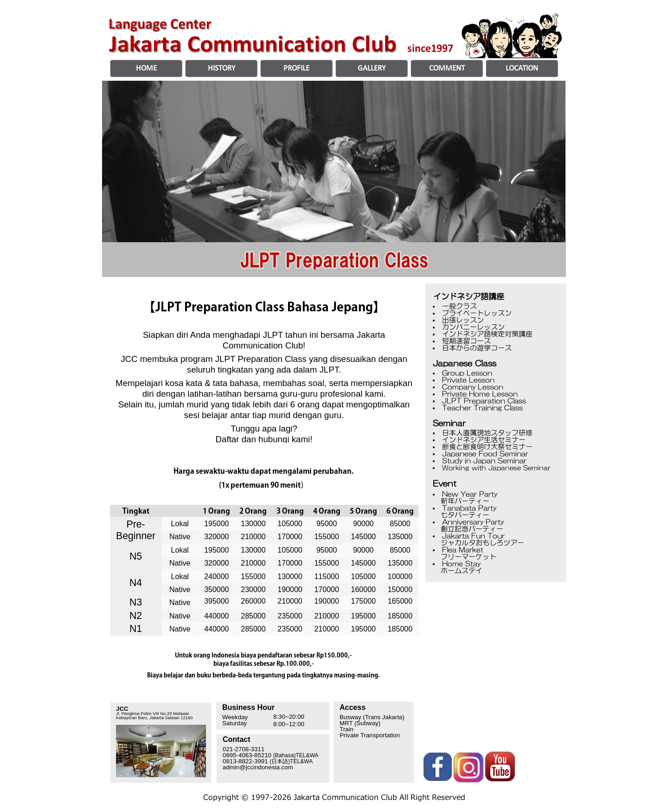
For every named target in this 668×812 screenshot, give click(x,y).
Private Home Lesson (480, 394)
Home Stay (461, 564)
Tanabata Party (469, 508)
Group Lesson (467, 373)
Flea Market (463, 550)
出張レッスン (463, 320)
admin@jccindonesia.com (258, 767)
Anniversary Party (472, 522)
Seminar (449, 423)
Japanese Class (465, 363)
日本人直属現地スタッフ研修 (487, 433)
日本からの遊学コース (477, 348)
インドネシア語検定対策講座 (487, 334)
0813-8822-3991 (245, 761)
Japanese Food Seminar (485, 454)
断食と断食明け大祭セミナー (487, 447)
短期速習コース (466, 341)
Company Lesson (473, 387)
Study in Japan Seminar (484, 461)
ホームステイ (450, 570)
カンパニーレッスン (473, 327)
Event (445, 483)
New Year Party (470, 494)
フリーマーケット (457, 557)
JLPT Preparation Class (484, 401)
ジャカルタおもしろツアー (471, 543)
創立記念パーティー (460, 529)
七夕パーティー (453, 515)
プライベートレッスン (477, 313)
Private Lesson (468, 380)
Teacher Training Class (482, 408)
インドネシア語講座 (469, 296)
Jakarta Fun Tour (473, 536)
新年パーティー (465, 501)
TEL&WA (301, 761)
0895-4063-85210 (270, 755)
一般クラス (459, 306)
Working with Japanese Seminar (496, 468)
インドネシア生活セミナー (484, 440)
